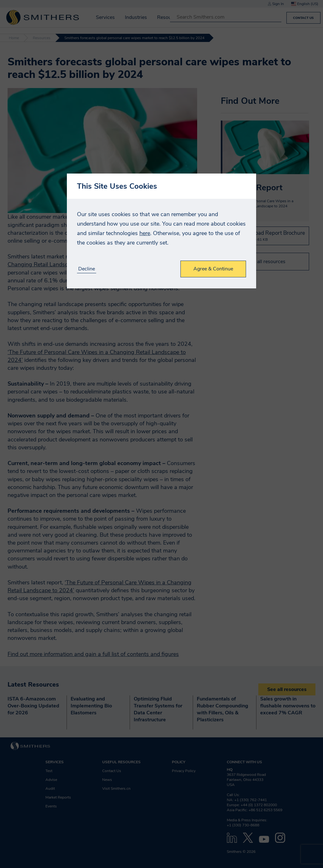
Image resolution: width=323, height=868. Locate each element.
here (145, 233)
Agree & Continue (213, 269)
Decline (87, 269)
